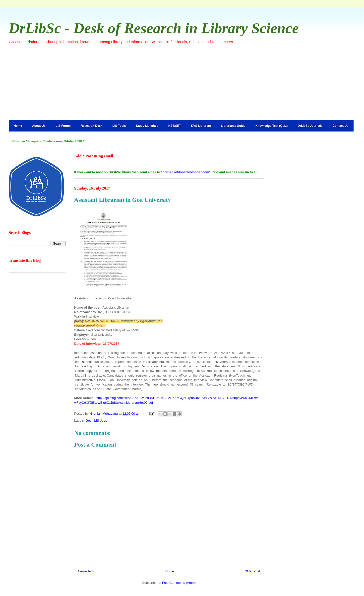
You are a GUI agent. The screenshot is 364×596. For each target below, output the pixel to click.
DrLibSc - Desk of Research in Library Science (154, 28)
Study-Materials (147, 126)
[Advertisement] (182, 82)
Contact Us (340, 126)
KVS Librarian (201, 126)
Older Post (252, 571)
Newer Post (86, 571)
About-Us (39, 126)
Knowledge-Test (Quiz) (272, 126)
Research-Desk (91, 126)
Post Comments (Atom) (179, 583)
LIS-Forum (63, 126)
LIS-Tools (119, 126)
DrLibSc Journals (310, 126)
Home (18, 126)
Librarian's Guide (233, 126)
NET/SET (175, 126)
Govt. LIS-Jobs (96, 421)
